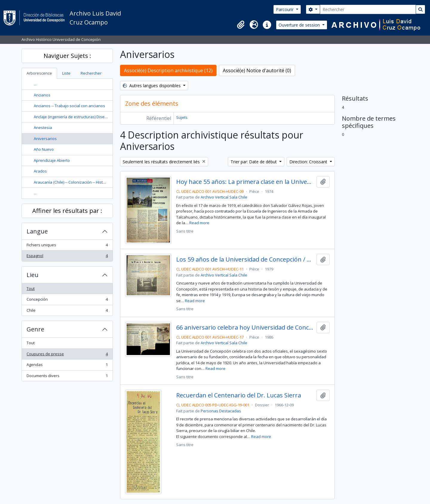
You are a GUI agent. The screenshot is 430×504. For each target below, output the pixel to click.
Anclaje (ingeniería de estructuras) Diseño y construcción (85, 117)
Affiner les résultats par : (67, 211)
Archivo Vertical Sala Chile (224, 197)
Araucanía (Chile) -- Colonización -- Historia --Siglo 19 (80, 182)
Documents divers (67, 377)
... (35, 84)
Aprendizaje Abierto (52, 160)
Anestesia (43, 127)
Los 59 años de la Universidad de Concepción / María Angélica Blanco (245, 259)
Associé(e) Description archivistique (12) (168, 70)
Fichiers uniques (67, 246)
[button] (241, 25)
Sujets (182, 117)
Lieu (33, 275)
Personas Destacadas (221, 411)
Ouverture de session (300, 25)
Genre (35, 329)
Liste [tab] (66, 73)
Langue (37, 231)
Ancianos (42, 95)
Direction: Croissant (309, 162)
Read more (199, 223)
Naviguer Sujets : (67, 56)
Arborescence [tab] (39, 73)
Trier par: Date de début (254, 162)
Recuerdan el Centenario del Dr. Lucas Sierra (239, 395)
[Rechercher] (368, 9)
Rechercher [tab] (91, 73)
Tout (31, 288)
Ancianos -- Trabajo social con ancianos (69, 106)
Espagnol (67, 257)
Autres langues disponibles (152, 86)
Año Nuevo (44, 149)
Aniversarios (45, 139)
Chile (67, 312)
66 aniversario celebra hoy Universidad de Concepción (245, 328)
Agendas (67, 366)
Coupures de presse (67, 355)
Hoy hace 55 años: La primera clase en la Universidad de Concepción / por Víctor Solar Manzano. (245, 182)
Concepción (67, 301)
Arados (40, 171)
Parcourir (285, 9)
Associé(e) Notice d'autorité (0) (257, 70)
